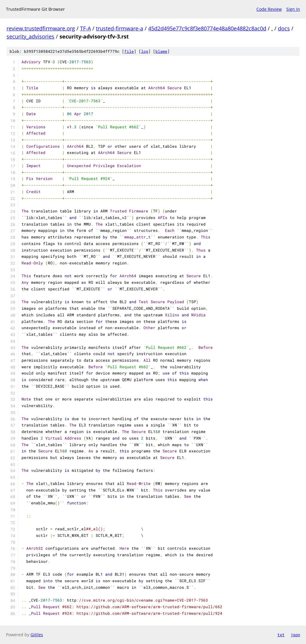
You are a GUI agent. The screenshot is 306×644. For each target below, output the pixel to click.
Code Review (269, 9)
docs (284, 28)
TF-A (85, 28)
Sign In (293, 9)
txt (281, 635)
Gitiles (37, 635)
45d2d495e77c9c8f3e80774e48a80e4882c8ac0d (207, 28)
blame (161, 51)
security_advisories (30, 36)
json (295, 635)
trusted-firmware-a (120, 28)
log (145, 51)
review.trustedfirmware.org (41, 28)
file (129, 51)
